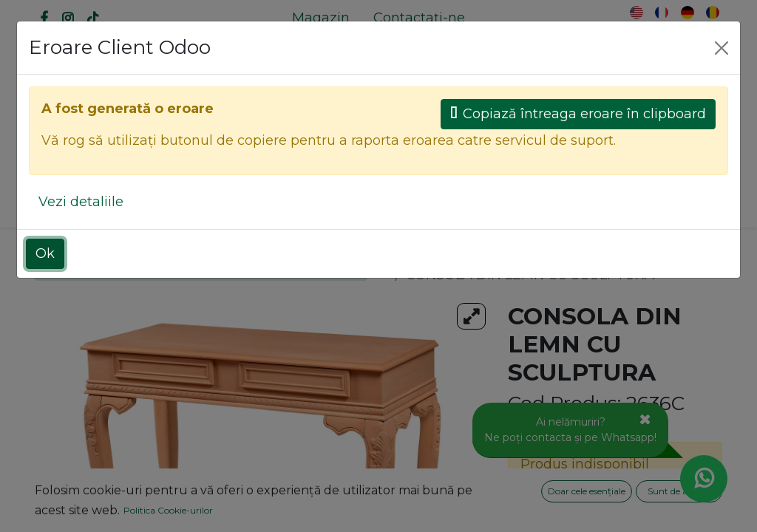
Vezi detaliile (81, 202)
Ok (45, 253)
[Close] (722, 48)
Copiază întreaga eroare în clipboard (578, 114)
